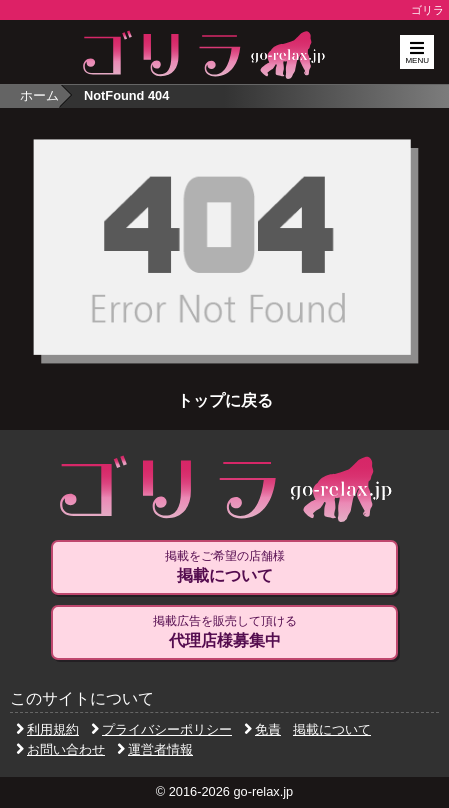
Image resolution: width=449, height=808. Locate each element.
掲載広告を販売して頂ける (224, 632)
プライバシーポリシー (161, 729)
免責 (262, 729)
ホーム (39, 95)
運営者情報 (155, 749)
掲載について (332, 729)
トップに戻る (225, 400)
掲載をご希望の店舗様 (224, 567)
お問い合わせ (60, 749)
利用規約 (47, 729)
